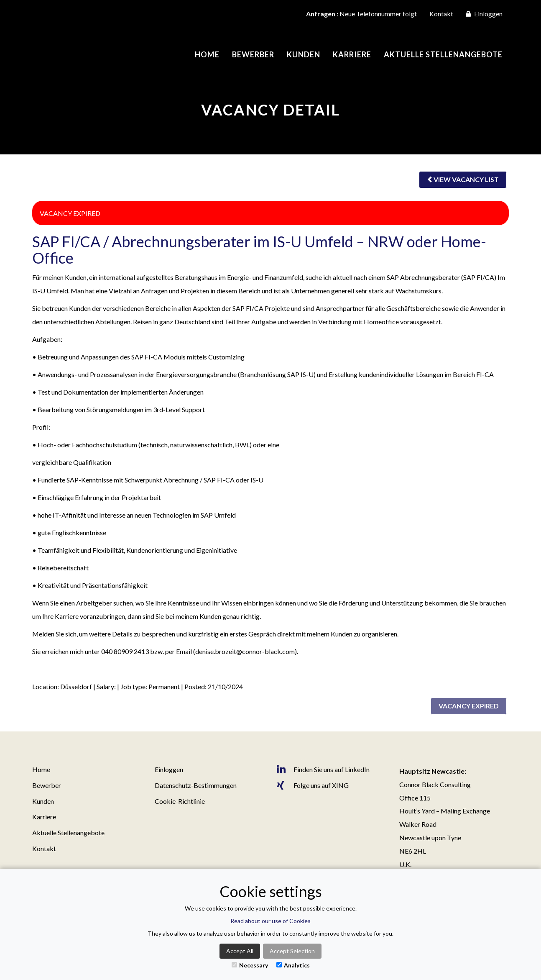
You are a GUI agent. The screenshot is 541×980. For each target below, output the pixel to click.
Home (207, 54)
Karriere (352, 54)
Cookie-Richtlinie (180, 801)
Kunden (304, 54)
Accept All (240, 951)
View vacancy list (463, 179)
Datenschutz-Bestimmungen (196, 785)
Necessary (250, 965)
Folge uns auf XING (313, 785)
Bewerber (253, 54)
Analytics (293, 965)
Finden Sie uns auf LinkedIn (323, 770)
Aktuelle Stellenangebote (443, 54)
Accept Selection (292, 951)
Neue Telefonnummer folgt (361, 14)
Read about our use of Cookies (270, 921)
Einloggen (484, 14)
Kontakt (441, 14)
